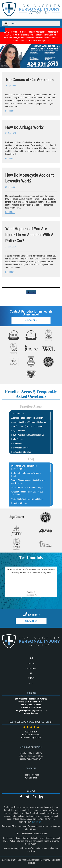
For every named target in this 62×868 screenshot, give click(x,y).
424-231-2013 (34, 615)
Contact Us (31, 320)
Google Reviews (31, 713)
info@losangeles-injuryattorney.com (31, 711)
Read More (10, 111)
